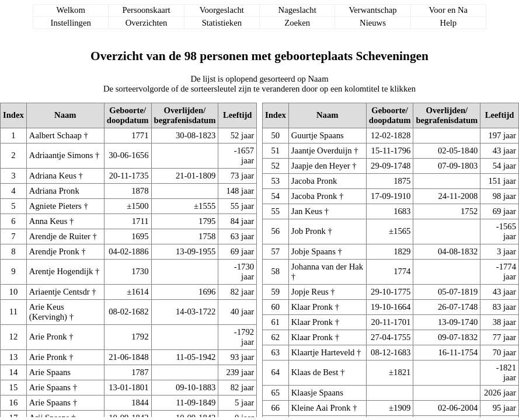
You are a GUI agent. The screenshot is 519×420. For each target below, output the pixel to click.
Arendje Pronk (54, 251)
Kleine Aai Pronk (321, 408)
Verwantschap (372, 10)
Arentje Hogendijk (61, 271)
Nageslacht (297, 10)
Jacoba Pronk (314, 181)
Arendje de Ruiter (60, 236)
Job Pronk (309, 231)
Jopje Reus (310, 292)
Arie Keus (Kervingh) (48, 312)
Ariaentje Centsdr (60, 292)
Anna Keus (48, 221)
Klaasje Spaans (317, 393)
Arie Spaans (50, 372)
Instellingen (71, 23)
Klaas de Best (315, 372)
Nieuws (373, 23)
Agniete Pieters (55, 206)
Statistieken (222, 23)
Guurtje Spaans (318, 135)
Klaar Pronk (312, 307)
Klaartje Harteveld (323, 352)
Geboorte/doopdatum (128, 115)
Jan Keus (307, 211)
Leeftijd (238, 115)
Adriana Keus (53, 176)
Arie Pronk (48, 337)
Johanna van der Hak (327, 267)
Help (449, 23)
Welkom (71, 10)
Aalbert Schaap (55, 135)
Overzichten (147, 23)
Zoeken (297, 23)
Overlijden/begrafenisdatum (185, 115)
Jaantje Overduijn (322, 150)
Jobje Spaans (314, 251)
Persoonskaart (146, 10)
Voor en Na (448, 10)
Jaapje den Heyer (321, 166)
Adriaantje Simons (61, 155)
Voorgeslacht (222, 10)
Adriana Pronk (54, 191)
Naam (65, 115)
